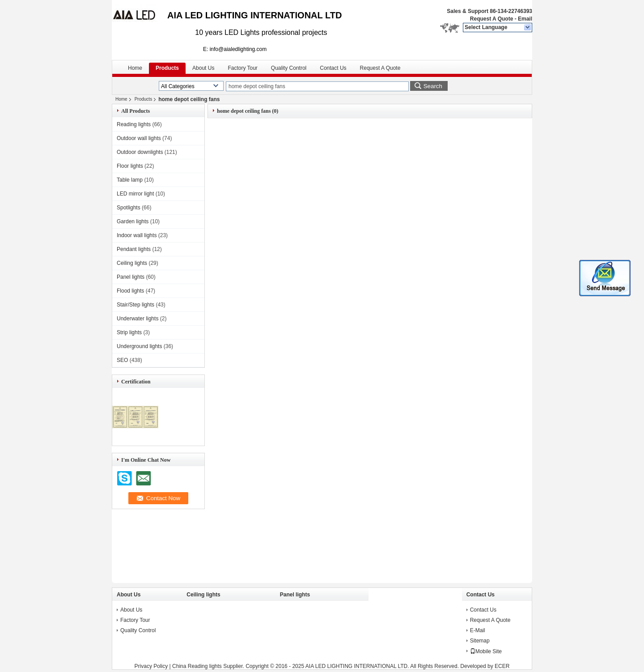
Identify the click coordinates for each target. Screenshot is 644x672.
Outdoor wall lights (139, 138)
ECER (502, 666)
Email (525, 19)
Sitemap (480, 641)
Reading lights (134, 124)
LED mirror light (135, 194)
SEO (122, 360)
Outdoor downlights (140, 152)
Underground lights (139, 346)
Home (135, 68)
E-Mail (478, 630)
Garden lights (133, 221)
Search (433, 86)
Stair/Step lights (136, 305)
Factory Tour (242, 68)
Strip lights (129, 332)
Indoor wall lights (137, 235)
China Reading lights (197, 666)
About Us (203, 68)
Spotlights (129, 208)
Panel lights (131, 277)
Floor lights (130, 166)
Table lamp (130, 180)
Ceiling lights (132, 263)
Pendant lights (134, 249)
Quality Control (289, 68)
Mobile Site (486, 651)
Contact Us (333, 68)
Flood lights (130, 291)
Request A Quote (491, 19)
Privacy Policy (151, 666)
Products (167, 68)
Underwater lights (138, 319)
